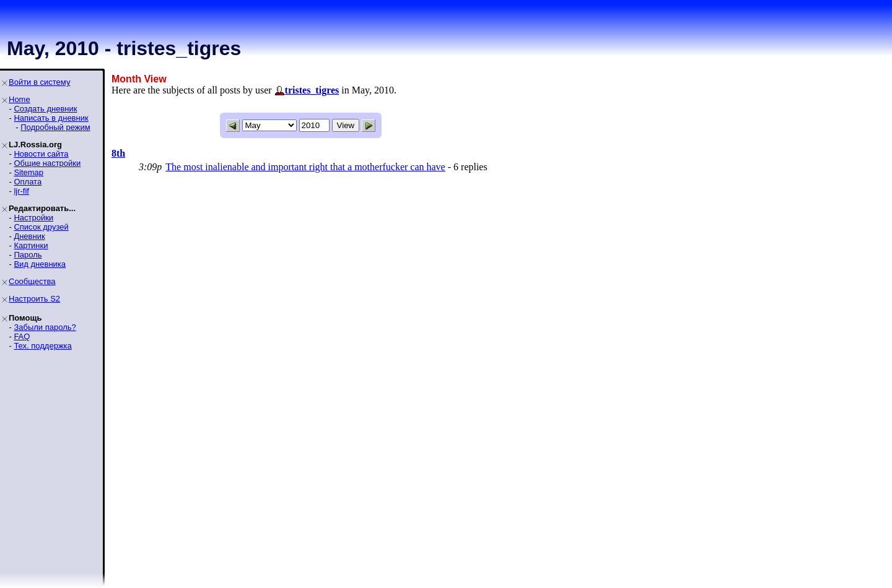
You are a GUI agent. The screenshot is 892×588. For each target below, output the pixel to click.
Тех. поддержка (42, 346)
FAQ (22, 336)
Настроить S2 (34, 299)
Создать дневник (45, 109)
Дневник (29, 236)
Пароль (28, 255)
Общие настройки (47, 163)
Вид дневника (40, 264)
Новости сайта (41, 154)
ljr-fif (21, 191)
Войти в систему (39, 82)
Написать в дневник (51, 118)
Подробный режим (55, 127)
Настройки (33, 218)
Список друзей (41, 227)
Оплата (28, 182)
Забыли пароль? (45, 327)
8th (118, 153)
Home (20, 99)
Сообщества (32, 281)
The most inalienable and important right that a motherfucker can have (305, 167)
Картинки (31, 245)
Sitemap (28, 172)
